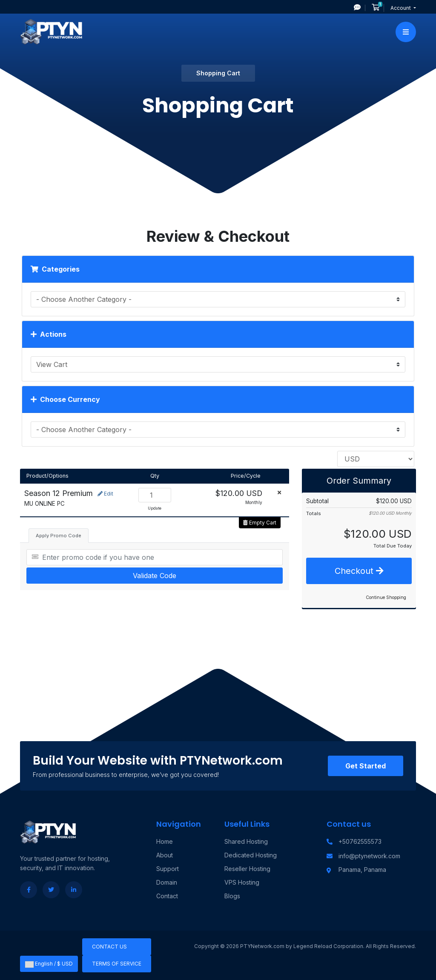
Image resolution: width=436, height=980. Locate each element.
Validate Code (155, 576)
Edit (105, 494)
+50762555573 (360, 841)
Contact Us (109, 947)
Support (168, 869)
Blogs (232, 896)
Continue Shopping (386, 597)
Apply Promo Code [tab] (59, 536)
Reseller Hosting (247, 869)
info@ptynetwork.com (369, 856)
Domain (167, 882)
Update (155, 508)
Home (165, 841)
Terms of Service (117, 964)
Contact (167, 896)
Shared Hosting (246, 841)
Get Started (366, 766)
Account (401, 8)
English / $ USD (49, 964)
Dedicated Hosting (251, 855)
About (165, 855)
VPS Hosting (242, 882)
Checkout (359, 571)
